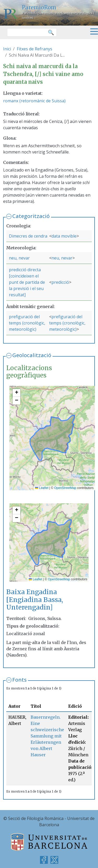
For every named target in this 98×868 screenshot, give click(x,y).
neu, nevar (19, 258)
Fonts (19, 680)
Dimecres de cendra (28, 236)
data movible (64, 236)
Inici (7, 49)
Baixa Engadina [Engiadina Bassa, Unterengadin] (35, 600)
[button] (16, 393)
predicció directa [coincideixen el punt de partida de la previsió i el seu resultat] (27, 282)
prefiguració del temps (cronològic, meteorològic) (27, 323)
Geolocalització (32, 355)
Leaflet (42, 488)
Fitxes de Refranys (34, 49)
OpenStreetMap (65, 488)
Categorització (31, 216)
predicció (60, 282)
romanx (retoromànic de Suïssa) (34, 101)
